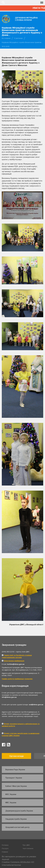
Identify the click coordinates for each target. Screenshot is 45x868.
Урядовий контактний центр (17, 827)
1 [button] (22, 762)
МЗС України (11, 794)
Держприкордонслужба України (19, 811)
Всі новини (6, 38)
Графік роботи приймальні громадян (17, 679)
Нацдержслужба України (16, 819)
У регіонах (18, 38)
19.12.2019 (6, 46)
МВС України (11, 803)
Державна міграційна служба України (26, 19)
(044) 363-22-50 (8, 652)
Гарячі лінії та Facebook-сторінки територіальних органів (17, 656)
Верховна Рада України (15, 770)
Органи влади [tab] (16, 756)
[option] (18, 757)
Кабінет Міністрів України (16, 786)
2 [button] (25, 762)
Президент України (14, 778)
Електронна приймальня (14, 661)
